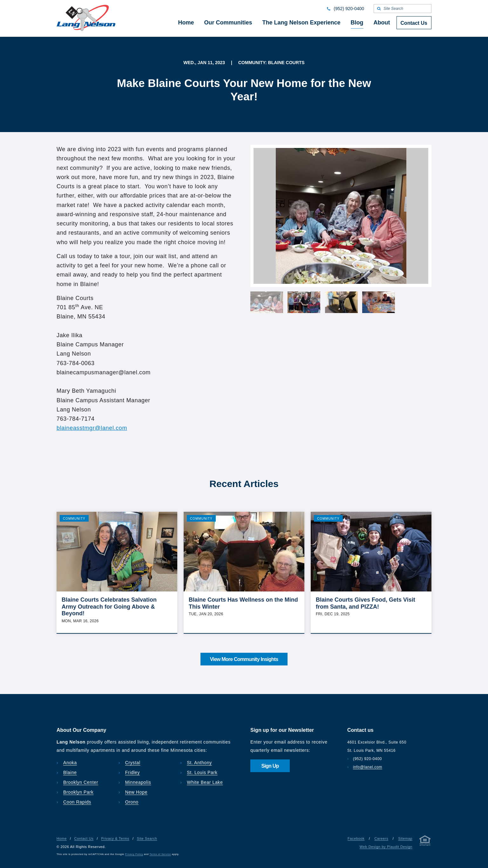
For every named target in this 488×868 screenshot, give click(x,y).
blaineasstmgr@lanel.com (92, 428)
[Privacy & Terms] (425, 842)
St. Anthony (199, 763)
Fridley (133, 772)
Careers (381, 838)
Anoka (70, 763)
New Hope (136, 792)
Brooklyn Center (81, 782)
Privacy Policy (134, 854)
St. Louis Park (202, 772)
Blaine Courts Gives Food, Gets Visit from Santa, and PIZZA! (366, 603)
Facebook (356, 838)
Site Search (147, 838)
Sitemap (405, 838)
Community (74, 519)
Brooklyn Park (78, 792)
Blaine (70, 772)
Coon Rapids (77, 802)
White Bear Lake (205, 782)
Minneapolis (138, 782)
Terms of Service (160, 854)
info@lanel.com (368, 767)
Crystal (133, 763)
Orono (132, 802)
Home (62, 838)
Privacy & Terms (115, 838)
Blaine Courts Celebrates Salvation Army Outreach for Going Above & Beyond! (109, 607)
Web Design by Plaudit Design (386, 847)
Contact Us (84, 838)
